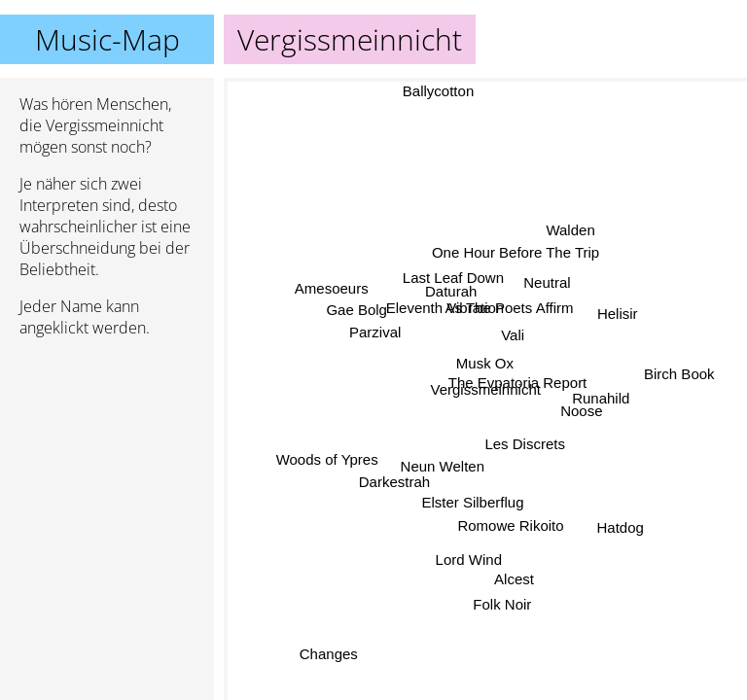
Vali (520, 337)
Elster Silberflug (462, 493)
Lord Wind (463, 557)
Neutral (534, 272)
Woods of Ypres (330, 467)
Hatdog (621, 517)
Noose (580, 382)
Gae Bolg (358, 298)
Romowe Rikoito (504, 525)
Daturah (450, 296)
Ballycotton (442, 91)
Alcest (525, 582)
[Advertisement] (107, 456)
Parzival (375, 322)
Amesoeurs (343, 259)
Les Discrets (534, 443)
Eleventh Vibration (434, 332)
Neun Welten (448, 475)
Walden (568, 228)
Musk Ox (494, 370)
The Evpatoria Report (522, 390)
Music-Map (107, 39)
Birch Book (677, 364)
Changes (325, 651)
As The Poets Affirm (508, 315)
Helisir (616, 307)
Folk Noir (496, 608)
